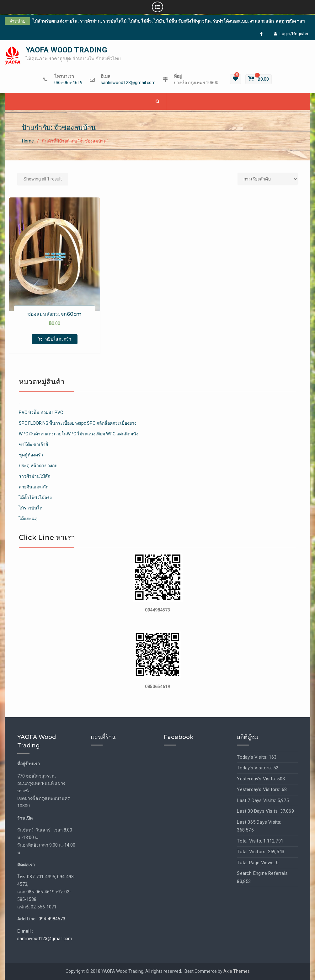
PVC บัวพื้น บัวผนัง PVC (41, 413)
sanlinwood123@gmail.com (128, 83)
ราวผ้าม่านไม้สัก (35, 477)
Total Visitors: (252, 852)
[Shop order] (268, 179)
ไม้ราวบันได (31, 508)
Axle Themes (237, 972)
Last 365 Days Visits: (259, 822)
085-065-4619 (68, 83)
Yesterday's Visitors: (259, 790)
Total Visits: (250, 841)
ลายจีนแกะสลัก (34, 487)
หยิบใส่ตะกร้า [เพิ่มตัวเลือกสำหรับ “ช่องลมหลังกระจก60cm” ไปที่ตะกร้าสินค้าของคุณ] (58, 339)
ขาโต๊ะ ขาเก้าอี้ (33, 445)
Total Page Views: (256, 863)
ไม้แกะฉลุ (28, 519)
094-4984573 (52, 919)
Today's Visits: (253, 757)
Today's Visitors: (255, 768)
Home (28, 141)
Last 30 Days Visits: (258, 811)
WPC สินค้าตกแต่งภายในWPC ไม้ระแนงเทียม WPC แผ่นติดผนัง (79, 434)
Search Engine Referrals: (263, 874)
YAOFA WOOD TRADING (66, 50)
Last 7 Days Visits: (257, 801)
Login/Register (291, 34)
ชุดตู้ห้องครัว (31, 455)
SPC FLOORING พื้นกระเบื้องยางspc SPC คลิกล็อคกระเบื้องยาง (78, 423)
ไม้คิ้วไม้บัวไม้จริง (35, 498)
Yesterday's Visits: (257, 779)
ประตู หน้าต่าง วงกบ (38, 466)
